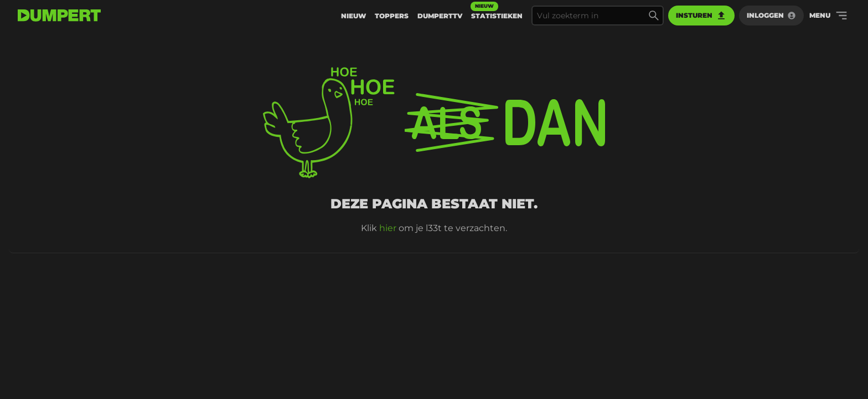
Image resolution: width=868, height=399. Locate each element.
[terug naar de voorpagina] (59, 16)
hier (388, 228)
